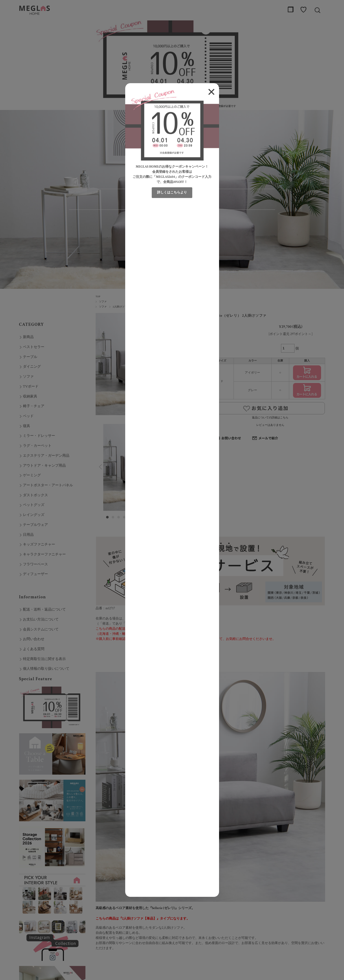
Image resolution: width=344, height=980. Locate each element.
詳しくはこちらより (172, 193)
